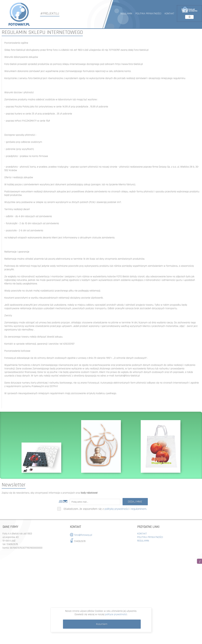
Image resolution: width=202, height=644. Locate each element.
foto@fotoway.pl (83, 535)
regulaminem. (139, 509)
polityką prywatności (117, 509)
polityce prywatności (116, 614)
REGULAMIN (126, 14)
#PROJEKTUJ (50, 13)
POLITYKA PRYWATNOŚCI (148, 14)
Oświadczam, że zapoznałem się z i (102, 509)
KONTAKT (169, 14)
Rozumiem (102, 624)
